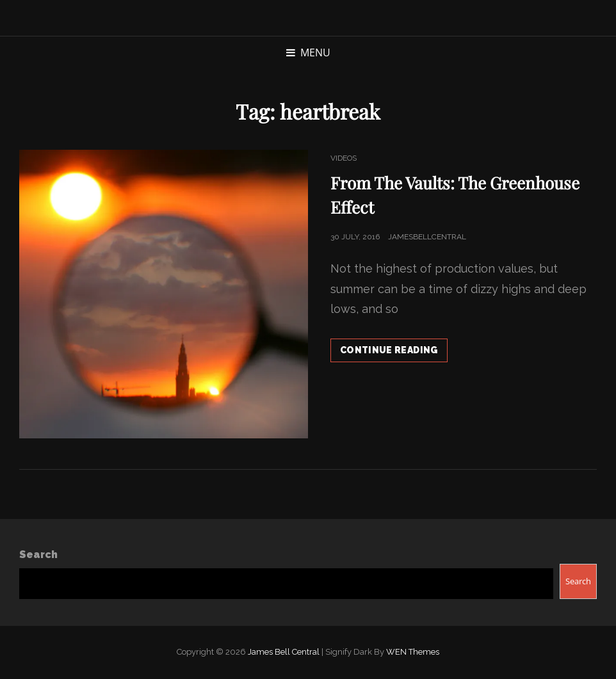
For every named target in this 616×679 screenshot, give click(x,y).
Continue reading (394, 353)
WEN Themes (413, 652)
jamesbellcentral (427, 237)
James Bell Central (284, 652)
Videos (344, 158)
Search (38, 555)
